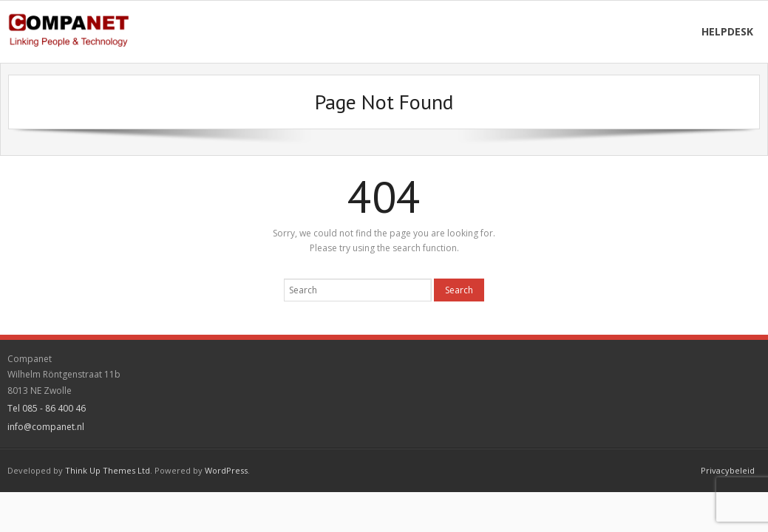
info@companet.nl (46, 427)
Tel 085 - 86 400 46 (47, 408)
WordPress (226, 470)
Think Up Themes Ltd (108, 470)
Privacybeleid (728, 470)
